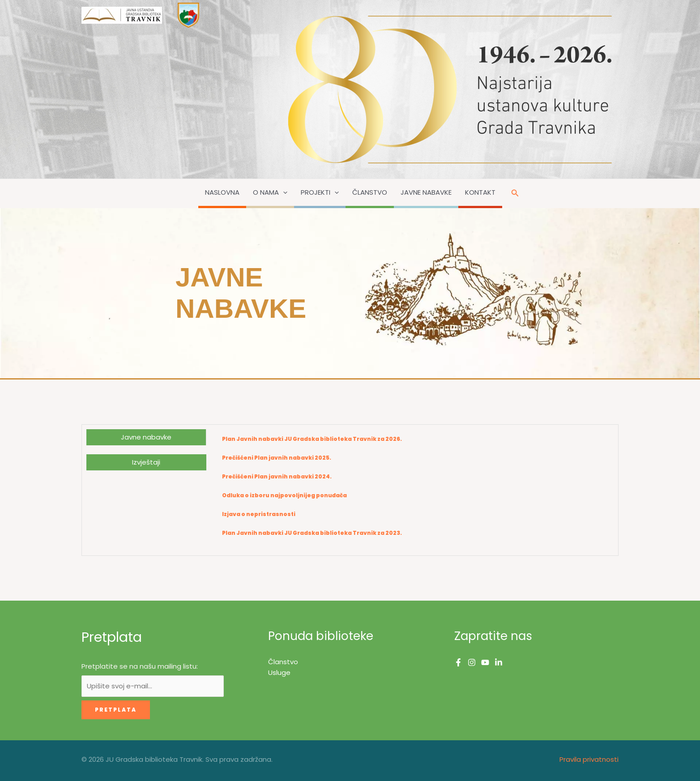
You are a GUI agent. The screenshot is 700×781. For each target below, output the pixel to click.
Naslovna (222, 192)
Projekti (320, 192)
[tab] (146, 437)
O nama (270, 192)
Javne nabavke (426, 192)
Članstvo (370, 192)
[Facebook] (458, 662)
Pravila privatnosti (589, 759)
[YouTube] (485, 662)
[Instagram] (472, 662)
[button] (283, 192)
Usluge (279, 672)
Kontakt (480, 192)
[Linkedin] (499, 662)
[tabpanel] (412, 490)
